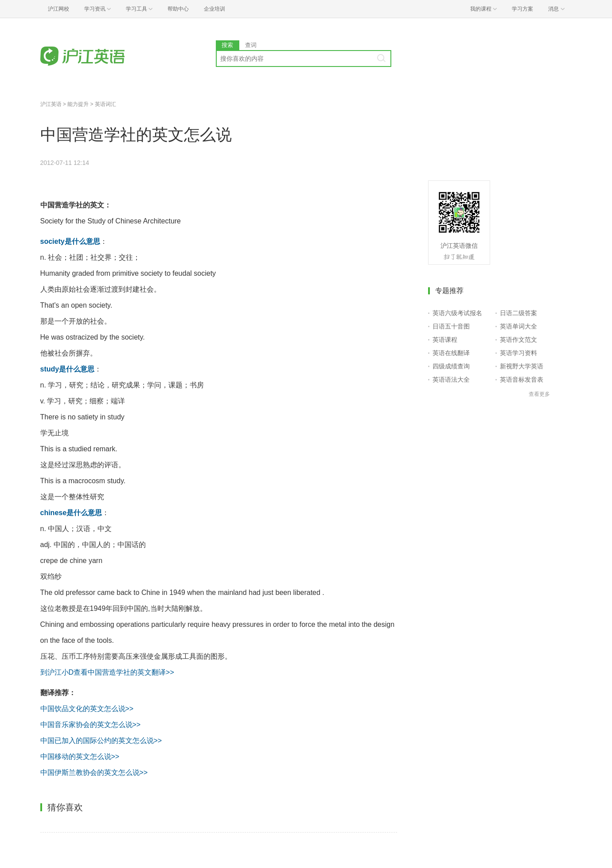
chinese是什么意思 (71, 513)
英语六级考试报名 (457, 313)
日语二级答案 (518, 313)
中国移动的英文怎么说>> (80, 757)
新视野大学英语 (522, 366)
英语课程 (445, 340)
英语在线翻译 (451, 353)
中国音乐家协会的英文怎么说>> (91, 725)
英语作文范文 (518, 340)
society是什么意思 (70, 241)
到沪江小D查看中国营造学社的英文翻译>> (107, 672)
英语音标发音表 (522, 379)
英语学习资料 (518, 353)
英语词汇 (105, 104)
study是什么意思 (68, 369)
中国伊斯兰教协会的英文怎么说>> (94, 772)
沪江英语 (51, 104)
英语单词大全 (518, 326)
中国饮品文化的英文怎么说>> (87, 709)
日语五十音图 (451, 326)
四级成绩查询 (451, 366)
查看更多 (539, 394)
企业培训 (214, 9)
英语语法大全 (451, 379)
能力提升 (78, 104)
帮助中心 (178, 9)
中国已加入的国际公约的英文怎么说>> (101, 741)
